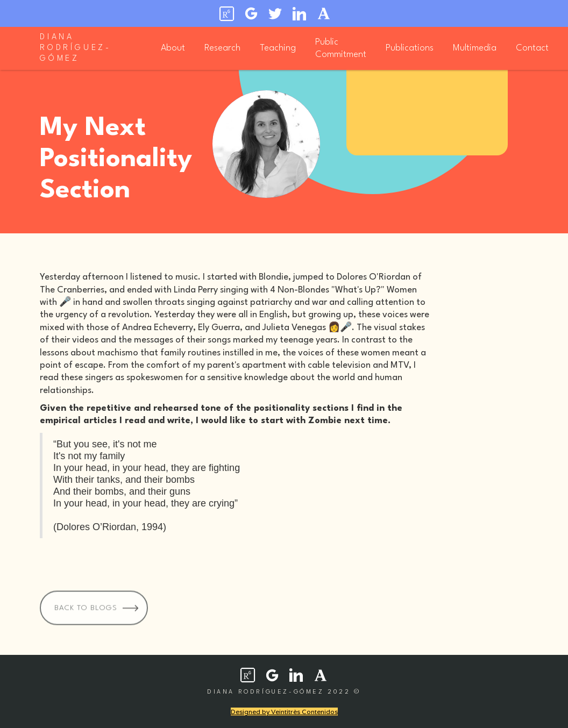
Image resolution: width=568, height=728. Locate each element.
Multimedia (475, 48)
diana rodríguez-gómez (76, 48)
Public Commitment (341, 48)
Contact (532, 48)
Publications (410, 48)
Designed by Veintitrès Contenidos (284, 712)
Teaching (278, 48)
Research (222, 48)
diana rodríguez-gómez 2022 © (284, 693)
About (173, 48)
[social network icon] (248, 675)
